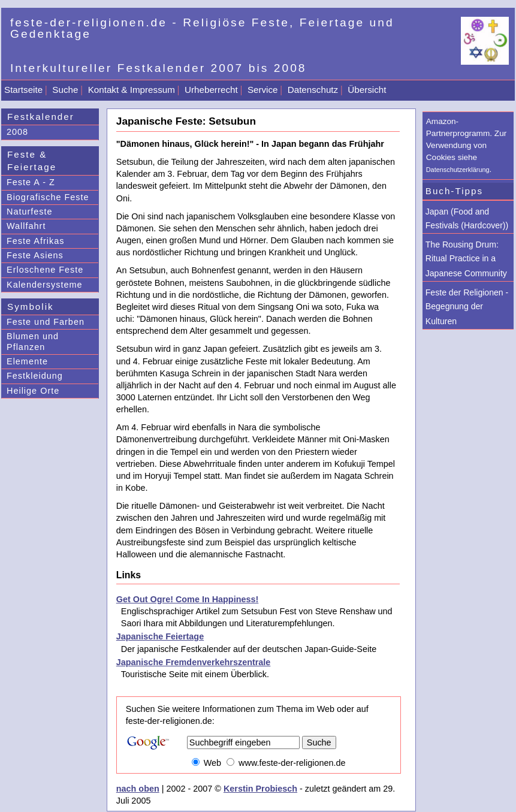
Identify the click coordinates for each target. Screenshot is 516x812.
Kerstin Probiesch (260, 789)
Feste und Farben (46, 322)
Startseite (23, 90)
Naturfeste (30, 212)
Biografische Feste (48, 197)
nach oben (138, 789)
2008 (17, 132)
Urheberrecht (211, 90)
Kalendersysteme (45, 285)
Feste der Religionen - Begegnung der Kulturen (467, 307)
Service (263, 90)
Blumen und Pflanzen (33, 341)
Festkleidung (35, 376)
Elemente (27, 361)
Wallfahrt (26, 226)
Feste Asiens (35, 255)
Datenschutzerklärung (458, 170)
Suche (65, 90)
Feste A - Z (31, 182)
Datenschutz (313, 90)
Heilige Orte (33, 391)
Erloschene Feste (45, 270)
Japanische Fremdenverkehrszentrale (194, 662)
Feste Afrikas (35, 241)
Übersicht (367, 90)
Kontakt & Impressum (132, 90)
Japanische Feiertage (160, 636)
